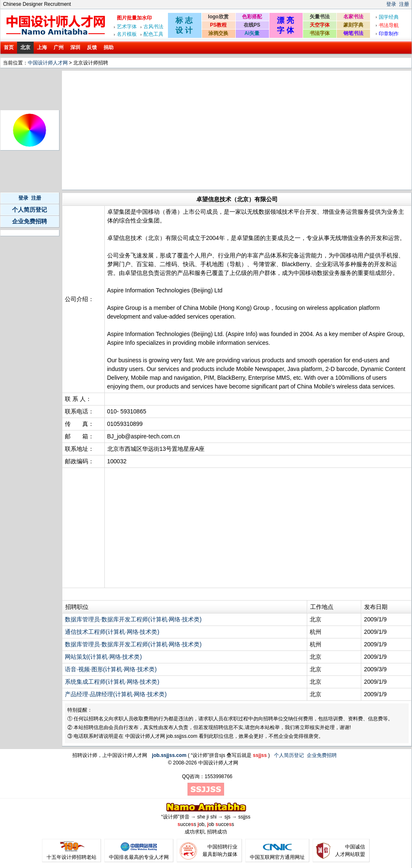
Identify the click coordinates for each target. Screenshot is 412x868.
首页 (9, 47)
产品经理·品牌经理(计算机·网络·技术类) (116, 694)
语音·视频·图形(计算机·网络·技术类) (111, 669)
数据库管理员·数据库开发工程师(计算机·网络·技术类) (133, 619)
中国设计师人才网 (48, 63)
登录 (391, 4)
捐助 (109, 47)
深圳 (75, 47)
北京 (25, 47)
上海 (42, 47)
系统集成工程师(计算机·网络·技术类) (112, 682)
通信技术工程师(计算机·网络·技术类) (112, 632)
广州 (59, 47)
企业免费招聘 (30, 221)
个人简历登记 (30, 210)
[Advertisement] (191, 130)
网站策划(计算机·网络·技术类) (103, 657)
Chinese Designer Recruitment (37, 4)
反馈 (92, 47)
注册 (404, 4)
